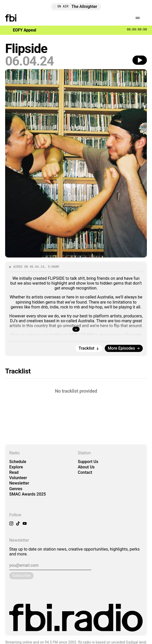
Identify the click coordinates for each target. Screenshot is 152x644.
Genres (16, 489)
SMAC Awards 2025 (28, 494)
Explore (16, 467)
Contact (85, 472)
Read (14, 472)
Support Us (88, 462)
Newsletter (19, 483)
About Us (86, 467)
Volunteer (18, 478)
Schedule (18, 462)
